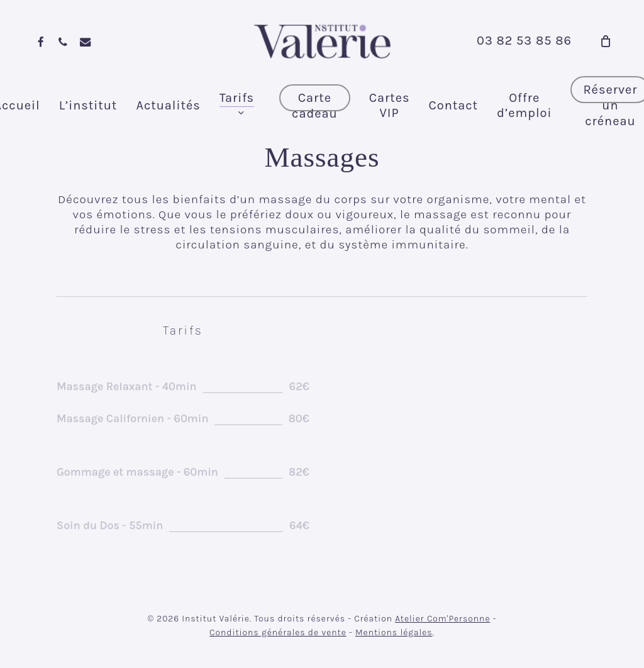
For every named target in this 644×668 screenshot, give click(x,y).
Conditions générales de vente (278, 632)
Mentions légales (394, 632)
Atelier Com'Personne (442, 619)
